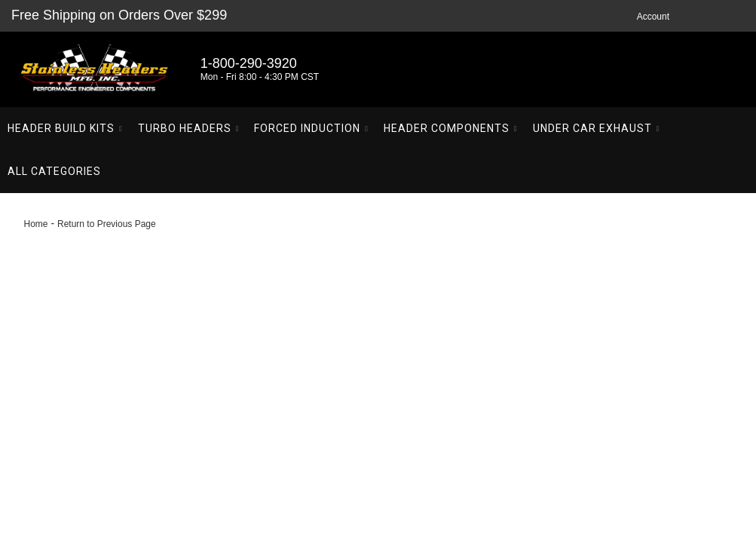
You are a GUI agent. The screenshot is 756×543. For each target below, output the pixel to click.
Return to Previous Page (107, 224)
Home (36, 224)
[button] (65, 129)
